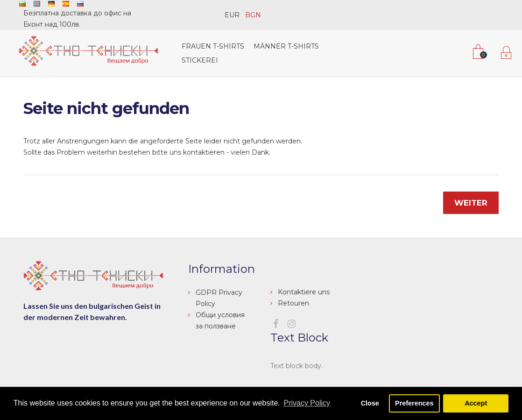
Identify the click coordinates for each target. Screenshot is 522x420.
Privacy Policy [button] (307, 403)
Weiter (471, 203)
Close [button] (370, 403)
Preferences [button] (414, 403)
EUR (232, 15)
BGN (253, 15)
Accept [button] (476, 403)
